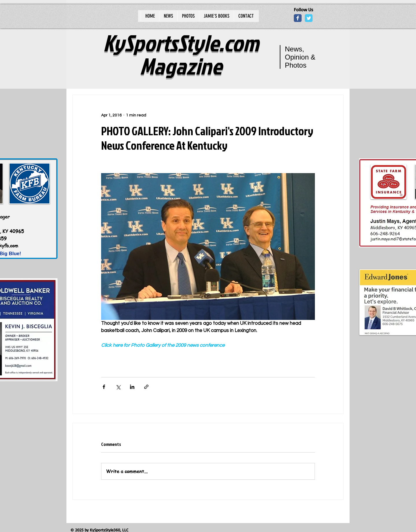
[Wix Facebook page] (298, 18)
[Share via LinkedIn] (132, 387)
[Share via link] (146, 387)
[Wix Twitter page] (309, 18)
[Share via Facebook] (104, 387)
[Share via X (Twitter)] (118, 387)
